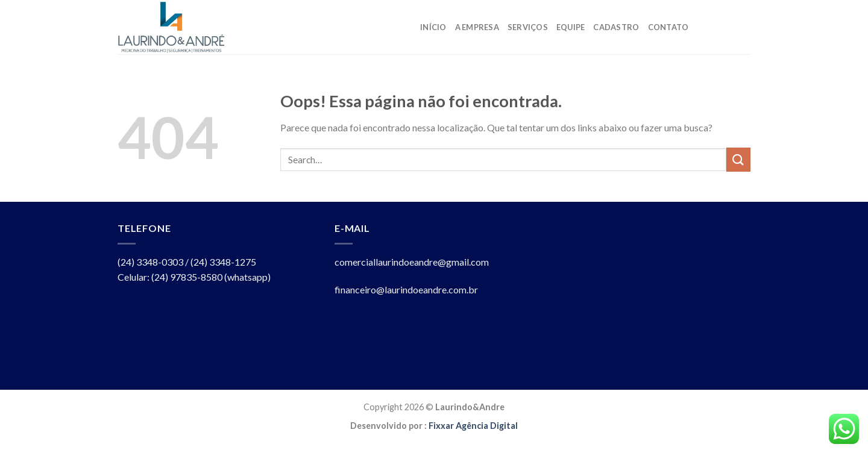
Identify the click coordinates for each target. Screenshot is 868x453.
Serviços (528, 27)
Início (433, 27)
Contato (668, 27)
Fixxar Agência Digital (473, 426)
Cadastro (616, 27)
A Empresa (477, 27)
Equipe (571, 27)
